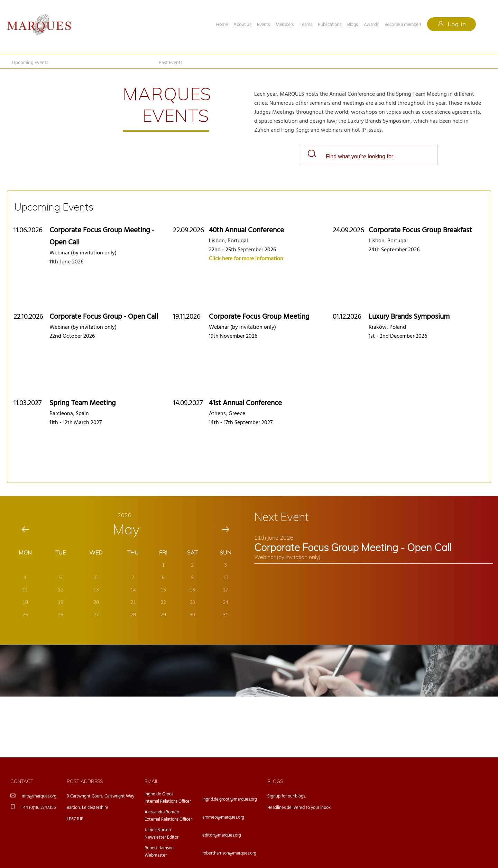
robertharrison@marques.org (229, 853)
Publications (330, 25)
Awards (371, 25)
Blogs (353, 25)
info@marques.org (39, 796)
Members (285, 25)
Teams (306, 25)
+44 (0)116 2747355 (38, 808)
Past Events (171, 63)
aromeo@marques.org (223, 817)
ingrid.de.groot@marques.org (230, 799)
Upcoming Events (30, 63)
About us (242, 25)
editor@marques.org (222, 835)
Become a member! (403, 25)
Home (222, 25)
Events (263, 25)
